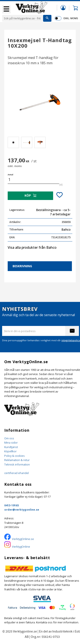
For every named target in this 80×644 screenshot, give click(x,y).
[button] (6, 9)
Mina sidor (11, 443)
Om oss (9, 438)
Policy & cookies (15, 456)
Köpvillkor (10, 451)
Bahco (66, 229)
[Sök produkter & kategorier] (23, 18)
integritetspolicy (71, 340)
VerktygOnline (21, 547)
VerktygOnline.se (23, 539)
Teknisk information (17, 464)
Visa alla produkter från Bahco (32, 247)
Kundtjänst (11, 447)
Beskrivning (22, 266)
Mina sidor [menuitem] (63, 8)
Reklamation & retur (17, 460)
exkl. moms (71, 18)
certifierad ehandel (17, 473)
